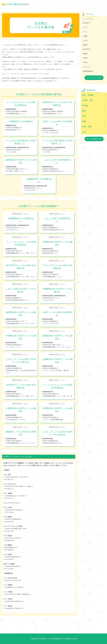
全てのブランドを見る (94, 78)
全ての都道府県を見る (94, 139)
